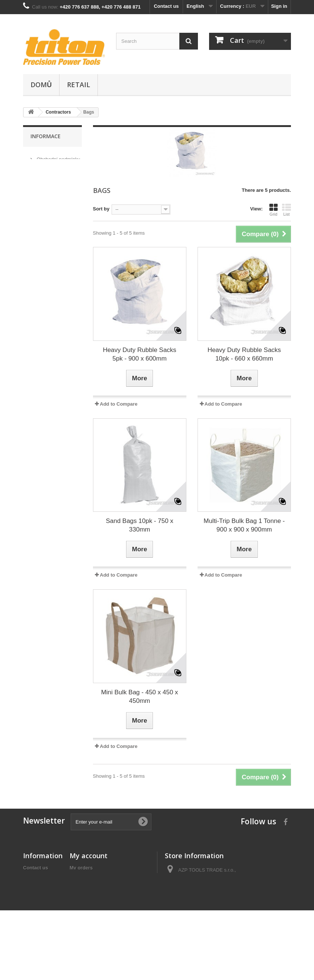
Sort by (101, 209)
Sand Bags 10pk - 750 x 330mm (139, 525)
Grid (273, 210)
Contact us (166, 6)
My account (89, 856)
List (286, 210)
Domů (41, 85)
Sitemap (33, 924)
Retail (78, 85)
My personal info (89, 897)
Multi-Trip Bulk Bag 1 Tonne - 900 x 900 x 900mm (244, 525)
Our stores (47, 185)
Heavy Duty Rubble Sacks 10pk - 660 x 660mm (244, 354)
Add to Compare (118, 404)
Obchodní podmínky (58, 156)
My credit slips (86, 877)
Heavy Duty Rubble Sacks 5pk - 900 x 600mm (139, 354)
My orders (81, 868)
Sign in (279, 6)
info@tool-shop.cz (212, 931)
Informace (46, 136)
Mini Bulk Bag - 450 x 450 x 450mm (140, 697)
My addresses (86, 887)
